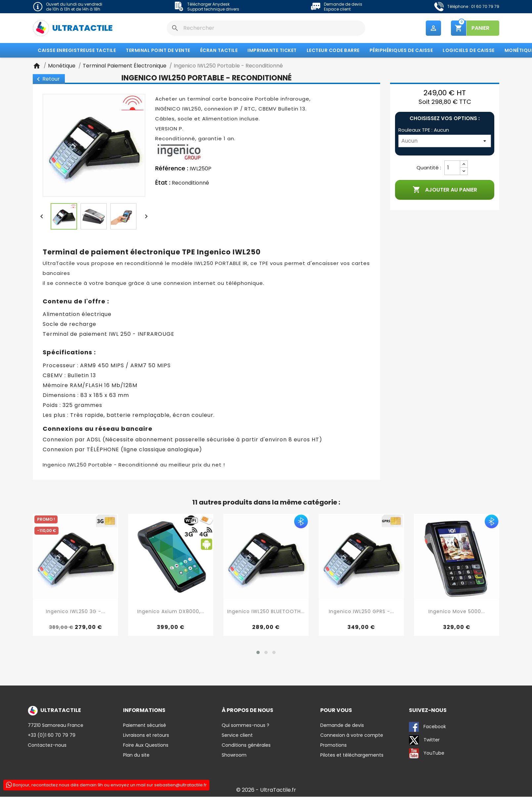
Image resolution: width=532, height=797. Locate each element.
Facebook (427, 727)
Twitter (424, 740)
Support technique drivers (213, 9)
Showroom (234, 755)
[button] (258, 653)
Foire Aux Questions (146, 745)
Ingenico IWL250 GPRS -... (361, 612)
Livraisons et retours (146, 735)
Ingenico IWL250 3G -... (76, 612)
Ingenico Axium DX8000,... (171, 612)
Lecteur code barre (333, 51)
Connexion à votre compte (352, 735)
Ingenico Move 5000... (457, 612)
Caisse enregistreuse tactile (77, 51)
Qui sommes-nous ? (245, 726)
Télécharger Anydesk (208, 4)
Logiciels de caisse (469, 51)
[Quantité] (452, 168)
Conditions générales (246, 745)
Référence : (172, 169)
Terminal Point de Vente (158, 51)
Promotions (333, 745)
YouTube (427, 754)
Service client (237, 735)
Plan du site (136, 755)
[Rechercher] (266, 28)
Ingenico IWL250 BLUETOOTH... (266, 612)
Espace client (337, 9)
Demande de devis (343, 4)
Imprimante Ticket (272, 51)
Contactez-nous (47, 745)
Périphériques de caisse (401, 51)
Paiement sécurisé (145, 726)
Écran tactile (219, 51)
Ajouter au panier (445, 190)
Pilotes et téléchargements (352, 755)
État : (163, 183)
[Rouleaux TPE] (445, 141)
